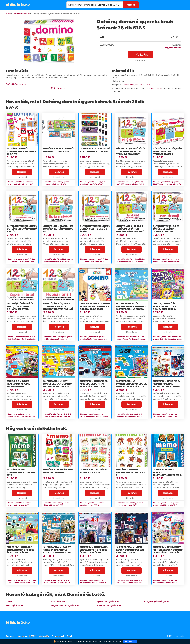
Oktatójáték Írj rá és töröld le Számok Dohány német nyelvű (130, 229)
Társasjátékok (128, 85)
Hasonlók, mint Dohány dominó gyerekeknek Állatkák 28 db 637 (20, 183)
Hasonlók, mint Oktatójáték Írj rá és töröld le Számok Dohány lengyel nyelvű (167, 262)
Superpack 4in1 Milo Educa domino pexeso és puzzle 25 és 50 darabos (21, 551)
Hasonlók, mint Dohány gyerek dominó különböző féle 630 (56, 183)
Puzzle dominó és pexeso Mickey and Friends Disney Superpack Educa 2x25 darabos (21, 386)
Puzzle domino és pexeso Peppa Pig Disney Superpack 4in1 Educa (131, 306)
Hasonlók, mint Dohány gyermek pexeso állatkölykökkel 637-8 (166, 504)
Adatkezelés (44, 636)
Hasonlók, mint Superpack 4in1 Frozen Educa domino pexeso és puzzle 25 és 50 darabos (93, 583)
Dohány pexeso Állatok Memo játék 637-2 (58, 471)
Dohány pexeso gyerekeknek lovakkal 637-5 (22, 472)
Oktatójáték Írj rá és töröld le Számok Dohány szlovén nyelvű (20, 308)
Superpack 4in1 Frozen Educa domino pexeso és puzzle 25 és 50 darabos (94, 551)
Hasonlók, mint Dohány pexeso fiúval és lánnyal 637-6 (93, 504)
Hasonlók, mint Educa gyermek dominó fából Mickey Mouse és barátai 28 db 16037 (93, 339)
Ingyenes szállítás (173, 48)
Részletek (22, 172)
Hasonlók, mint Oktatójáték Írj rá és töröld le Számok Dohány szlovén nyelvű (22, 339)
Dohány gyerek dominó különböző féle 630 (58, 150)
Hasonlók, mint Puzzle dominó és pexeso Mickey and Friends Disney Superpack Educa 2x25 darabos (21, 417)
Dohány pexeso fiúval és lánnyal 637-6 (94, 471)
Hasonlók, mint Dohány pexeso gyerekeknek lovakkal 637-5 (20, 504)
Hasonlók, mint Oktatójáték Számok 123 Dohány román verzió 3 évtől (58, 260)
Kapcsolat (10, 636)
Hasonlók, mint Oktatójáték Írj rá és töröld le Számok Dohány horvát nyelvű (58, 339)
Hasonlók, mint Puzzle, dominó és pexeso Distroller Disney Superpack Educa (167, 339)
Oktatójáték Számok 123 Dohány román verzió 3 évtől (58, 229)
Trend (69, 636)
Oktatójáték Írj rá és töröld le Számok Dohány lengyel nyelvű (166, 230)
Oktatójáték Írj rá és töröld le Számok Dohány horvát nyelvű (58, 306)
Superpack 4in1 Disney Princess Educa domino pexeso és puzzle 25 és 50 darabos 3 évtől (168, 551)
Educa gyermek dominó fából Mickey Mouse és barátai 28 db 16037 (95, 306)
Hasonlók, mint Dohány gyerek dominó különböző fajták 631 (93, 183)
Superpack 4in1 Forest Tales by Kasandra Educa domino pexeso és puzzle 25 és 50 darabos (57, 553)
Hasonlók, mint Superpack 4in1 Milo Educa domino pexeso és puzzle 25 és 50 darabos (22, 583)
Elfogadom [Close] (130, 642)
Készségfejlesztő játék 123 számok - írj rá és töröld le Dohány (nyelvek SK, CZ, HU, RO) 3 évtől (131, 154)
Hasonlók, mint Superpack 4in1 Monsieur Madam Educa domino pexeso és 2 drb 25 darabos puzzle (131, 417)
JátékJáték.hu (18, 4)
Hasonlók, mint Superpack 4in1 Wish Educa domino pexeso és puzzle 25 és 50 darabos (129, 583)
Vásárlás (141, 55)
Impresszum (23, 636)
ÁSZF (33, 636)
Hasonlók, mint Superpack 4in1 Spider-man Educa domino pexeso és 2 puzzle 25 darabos (94, 417)
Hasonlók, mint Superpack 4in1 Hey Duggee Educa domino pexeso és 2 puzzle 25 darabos (58, 417)
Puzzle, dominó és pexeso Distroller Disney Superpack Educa (164, 308)
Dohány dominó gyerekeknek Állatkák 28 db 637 (22, 151)
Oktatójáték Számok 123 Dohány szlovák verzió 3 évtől (22, 229)
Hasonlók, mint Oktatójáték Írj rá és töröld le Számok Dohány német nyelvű (131, 262)
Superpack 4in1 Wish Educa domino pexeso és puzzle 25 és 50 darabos (130, 551)
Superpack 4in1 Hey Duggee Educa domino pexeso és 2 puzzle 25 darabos (58, 385)
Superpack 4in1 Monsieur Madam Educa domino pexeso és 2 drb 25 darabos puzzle (131, 385)
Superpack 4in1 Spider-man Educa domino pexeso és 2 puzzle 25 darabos (94, 385)
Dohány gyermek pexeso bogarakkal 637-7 (131, 472)
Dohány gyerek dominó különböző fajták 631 (95, 150)
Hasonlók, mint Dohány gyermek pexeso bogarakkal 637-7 (130, 504)
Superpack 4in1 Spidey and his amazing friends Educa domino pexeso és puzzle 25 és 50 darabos (168, 386)
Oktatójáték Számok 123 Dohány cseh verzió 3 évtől (95, 229)
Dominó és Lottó (143, 85)
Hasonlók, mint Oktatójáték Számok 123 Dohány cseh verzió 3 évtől (95, 260)
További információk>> (16, 84)
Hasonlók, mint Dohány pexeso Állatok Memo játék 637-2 (57, 504)
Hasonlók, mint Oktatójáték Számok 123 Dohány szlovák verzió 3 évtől (22, 260)
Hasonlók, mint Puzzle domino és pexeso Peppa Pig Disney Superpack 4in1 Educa (131, 339)
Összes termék (58, 636)
